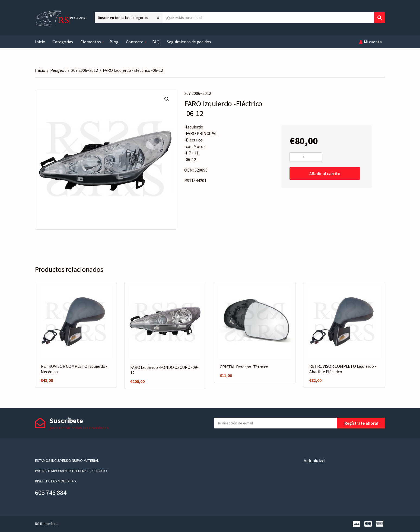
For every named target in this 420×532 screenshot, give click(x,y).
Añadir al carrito (325, 173)
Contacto (135, 42)
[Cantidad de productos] (306, 157)
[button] (167, 99)
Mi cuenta (373, 42)
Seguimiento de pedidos (189, 42)
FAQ (156, 42)
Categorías (63, 42)
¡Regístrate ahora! (361, 423)
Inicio (40, 42)
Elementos (91, 42)
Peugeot (58, 70)
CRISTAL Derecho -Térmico (244, 367)
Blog (114, 42)
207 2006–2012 (85, 70)
